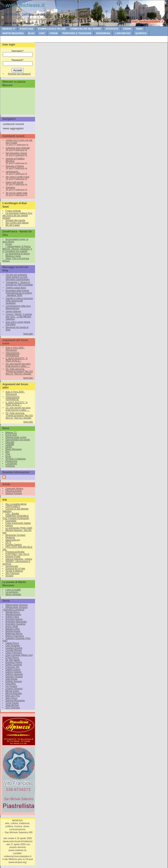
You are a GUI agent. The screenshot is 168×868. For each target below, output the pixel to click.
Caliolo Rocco (12, 643)
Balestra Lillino (13, 629)
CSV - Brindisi (12, 514)
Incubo (9, 244)
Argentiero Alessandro (16, 622)
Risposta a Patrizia (15, 166)
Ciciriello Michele (14, 650)
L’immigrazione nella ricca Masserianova (18, 307)
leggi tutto (28, 334)
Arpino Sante (12, 626)
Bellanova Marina (14, 634)
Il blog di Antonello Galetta (18, 523)
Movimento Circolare (15, 535)
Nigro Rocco (11, 698)
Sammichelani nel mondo (86, 29)
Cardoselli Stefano (14, 489)
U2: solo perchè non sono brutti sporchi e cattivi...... (18, 365)
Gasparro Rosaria (14, 677)
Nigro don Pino (13, 696)
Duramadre (11, 521)
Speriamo (10, 187)
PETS (8, 542)
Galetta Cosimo (13, 669)
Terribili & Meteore (14, 571)
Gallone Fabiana (13, 672)
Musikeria (10, 537)
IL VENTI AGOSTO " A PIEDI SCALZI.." (17, 360)
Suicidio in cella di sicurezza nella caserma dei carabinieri (19, 301)
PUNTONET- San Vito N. (18, 554)
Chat (42, 33)
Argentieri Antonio (14, 619)
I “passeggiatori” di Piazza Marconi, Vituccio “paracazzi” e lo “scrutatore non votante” (17, 249)
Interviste (112, 29)
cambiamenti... (13, 172)
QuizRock (141, 33)
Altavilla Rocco (13, 612)
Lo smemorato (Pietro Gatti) (19, 528)
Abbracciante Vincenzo (17, 605)
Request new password (19, 74)
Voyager (9, 576)
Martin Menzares (13, 33)
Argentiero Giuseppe (15, 624)
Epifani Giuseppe (14, 665)
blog (31, 33)
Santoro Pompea (14, 493)
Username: (18, 51)
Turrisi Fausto (12, 703)
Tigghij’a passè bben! (16, 288)
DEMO (139, 29)
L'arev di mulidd (13, 590)
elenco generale (13, 594)
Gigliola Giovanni (14, 681)
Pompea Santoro (14, 545)
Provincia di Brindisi (15, 552)
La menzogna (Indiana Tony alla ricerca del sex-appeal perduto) (17, 216)
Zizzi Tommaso (13, 708)
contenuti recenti (13, 124)
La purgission (12, 592)
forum (54, 33)
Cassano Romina (14, 648)
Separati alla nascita (15, 220)
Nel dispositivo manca (16, 153)
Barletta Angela (13, 631)
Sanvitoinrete (12, 566)
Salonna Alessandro (15, 701)
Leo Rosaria (11, 686)
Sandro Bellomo (13, 311)
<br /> (19, 100)
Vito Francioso (12, 573)
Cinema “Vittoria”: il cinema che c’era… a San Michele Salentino (19, 317)
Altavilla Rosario (13, 614)
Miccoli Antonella (13, 693)
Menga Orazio (12, 691)
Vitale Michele (12, 705)
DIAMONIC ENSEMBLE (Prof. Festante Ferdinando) (16, 517)
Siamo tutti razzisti (14, 182)
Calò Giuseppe (13, 646)
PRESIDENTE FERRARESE (13, 354)
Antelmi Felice (12, 617)
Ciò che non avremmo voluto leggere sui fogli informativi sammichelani (18, 277)
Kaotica (9, 526)
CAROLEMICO (13, 506)
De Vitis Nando (13, 660)
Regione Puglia (13, 557)
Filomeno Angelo (14, 491)
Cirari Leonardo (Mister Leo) (19, 655)
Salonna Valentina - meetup (19, 559)
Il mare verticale (13, 211)
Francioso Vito (12, 667)
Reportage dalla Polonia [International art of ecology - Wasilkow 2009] (19, 293)
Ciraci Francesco (14, 653)
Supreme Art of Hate (15, 569)
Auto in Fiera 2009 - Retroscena (15, 349)
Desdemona (103, 33)
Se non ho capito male (17, 193)
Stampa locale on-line (52, 29)
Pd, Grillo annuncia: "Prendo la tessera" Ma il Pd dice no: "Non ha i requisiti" (19, 371)
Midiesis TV (9, 29)
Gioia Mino (11, 684)
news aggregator (13, 128)
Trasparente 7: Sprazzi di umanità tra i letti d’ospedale (19, 283)
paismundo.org (13, 540)
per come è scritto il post (17, 177)
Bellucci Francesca (15, 636)
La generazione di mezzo (18, 254)
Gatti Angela (11, 679)
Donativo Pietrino (14, 662)
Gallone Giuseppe (14, 674)
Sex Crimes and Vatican (17, 223)
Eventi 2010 (26, 29)
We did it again (13, 225)
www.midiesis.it (25, 5)
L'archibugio (123, 33)
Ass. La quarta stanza (16, 504)
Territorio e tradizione (77, 33)
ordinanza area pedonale (18, 148)
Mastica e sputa (13, 256)
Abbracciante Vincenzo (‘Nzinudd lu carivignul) (15, 608)
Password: (18, 60)
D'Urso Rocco (12, 657)
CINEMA (127, 29)
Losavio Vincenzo (14, 689)
